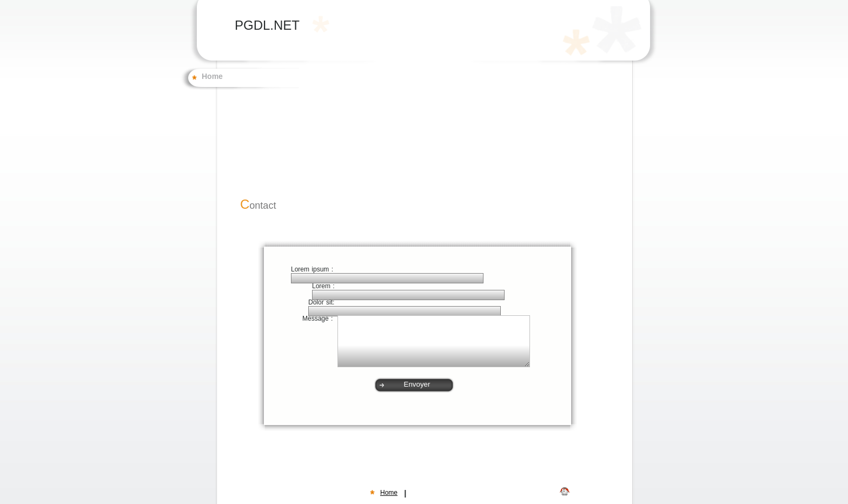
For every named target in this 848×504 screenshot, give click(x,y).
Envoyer (417, 384)
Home (212, 77)
